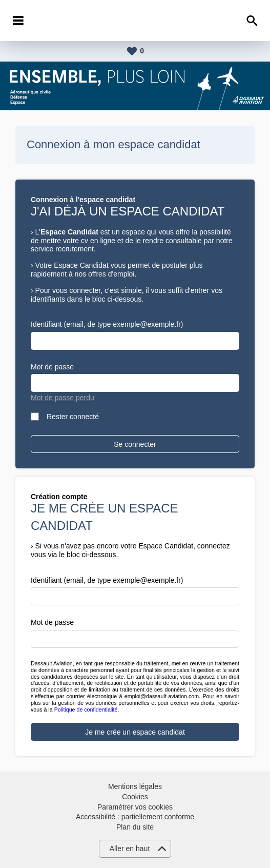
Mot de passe (52, 367)
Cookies (135, 797)
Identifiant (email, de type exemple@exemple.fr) (107, 324)
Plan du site (135, 827)
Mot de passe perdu (63, 398)
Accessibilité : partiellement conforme (135, 817)
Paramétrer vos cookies (135, 807)
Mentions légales (135, 786)
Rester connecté (73, 417)
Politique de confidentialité (86, 709)
